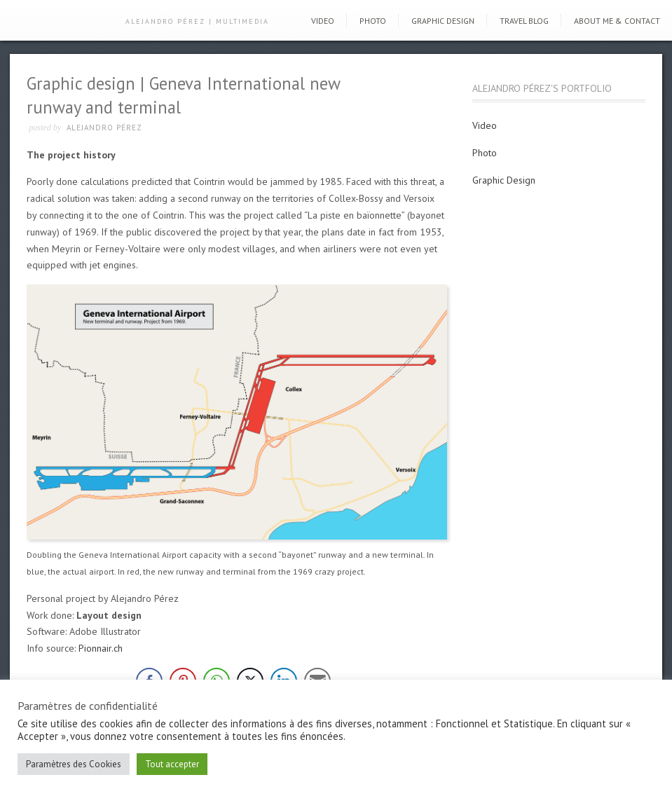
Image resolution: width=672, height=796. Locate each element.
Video (323, 21)
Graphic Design (443, 21)
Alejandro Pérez (104, 128)
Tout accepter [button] (172, 764)
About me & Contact (617, 21)
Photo (373, 21)
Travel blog (524, 21)
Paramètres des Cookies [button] (74, 764)
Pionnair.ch (101, 648)
